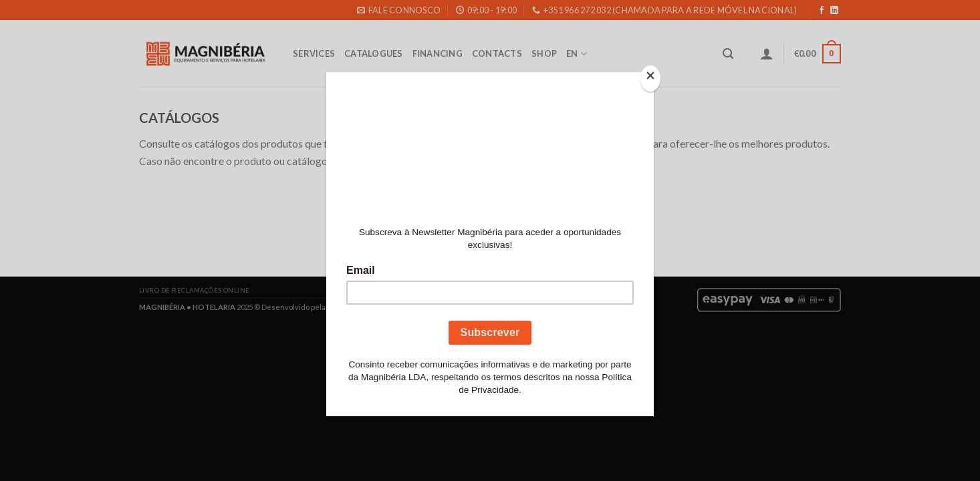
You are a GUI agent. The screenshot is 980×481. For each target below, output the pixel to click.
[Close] (650, 78)
